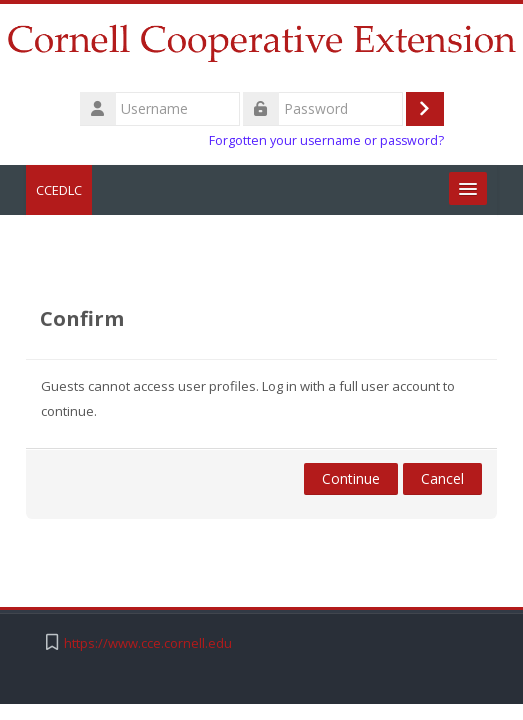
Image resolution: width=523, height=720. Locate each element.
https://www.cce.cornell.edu (148, 643)
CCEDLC (59, 190)
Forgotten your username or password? (326, 140)
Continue (351, 478)
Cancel (442, 478)
